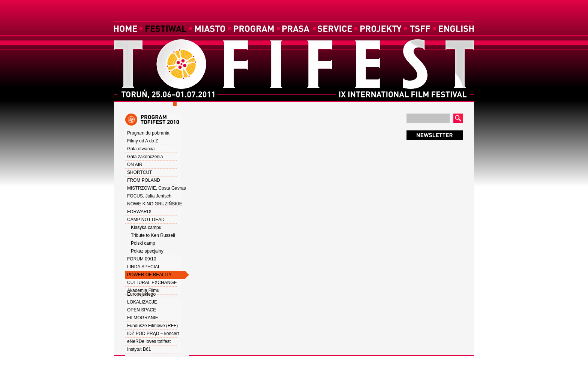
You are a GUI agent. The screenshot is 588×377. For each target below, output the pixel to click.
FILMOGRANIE (143, 318)
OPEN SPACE (142, 310)
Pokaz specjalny (147, 251)
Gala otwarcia (141, 149)
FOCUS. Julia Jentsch (149, 196)
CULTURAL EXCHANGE (152, 283)
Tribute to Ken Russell (153, 235)
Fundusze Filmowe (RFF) (152, 326)
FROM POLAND (144, 180)
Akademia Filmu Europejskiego (143, 292)
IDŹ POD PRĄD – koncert (153, 334)
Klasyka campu (146, 227)
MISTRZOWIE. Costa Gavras (157, 188)
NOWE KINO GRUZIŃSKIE (155, 204)
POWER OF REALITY (149, 275)
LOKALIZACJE (142, 302)
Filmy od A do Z (143, 141)
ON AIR (135, 165)
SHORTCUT (139, 172)
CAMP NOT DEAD (146, 220)
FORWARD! (139, 212)
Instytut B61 (139, 349)
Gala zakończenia (145, 157)
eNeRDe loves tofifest (149, 341)
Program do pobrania (148, 133)
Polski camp (143, 243)
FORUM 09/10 (142, 259)
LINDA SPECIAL (144, 267)
